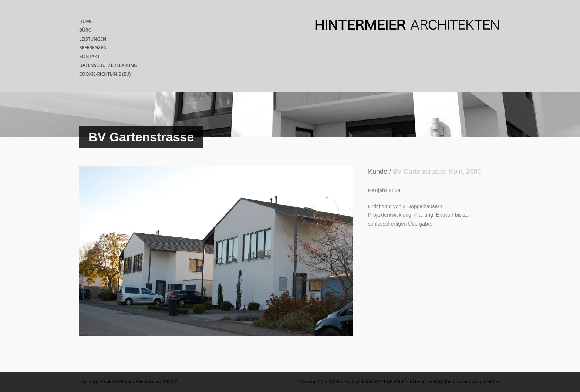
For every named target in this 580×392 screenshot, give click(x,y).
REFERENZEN (93, 48)
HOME (86, 21)
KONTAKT (90, 56)
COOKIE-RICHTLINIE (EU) (105, 74)
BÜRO (85, 30)
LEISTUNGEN (93, 39)
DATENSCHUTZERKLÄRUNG (108, 65)
